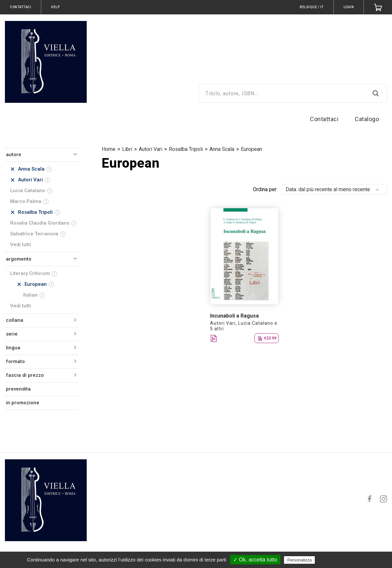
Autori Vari (151, 149)
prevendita (18, 389)
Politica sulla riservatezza (344, 560)
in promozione (23, 403)
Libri (127, 149)
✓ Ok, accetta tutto (255, 560)
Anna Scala (222, 149)
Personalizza (299, 560)
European (251, 149)
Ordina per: (265, 189)
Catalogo (367, 119)
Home (109, 149)
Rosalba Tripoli (186, 149)
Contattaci (324, 119)
